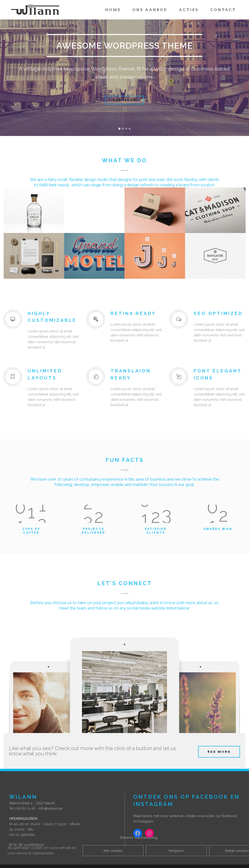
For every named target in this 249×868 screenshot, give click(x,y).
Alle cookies (113, 851)
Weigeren (176, 851)
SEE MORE (219, 752)
